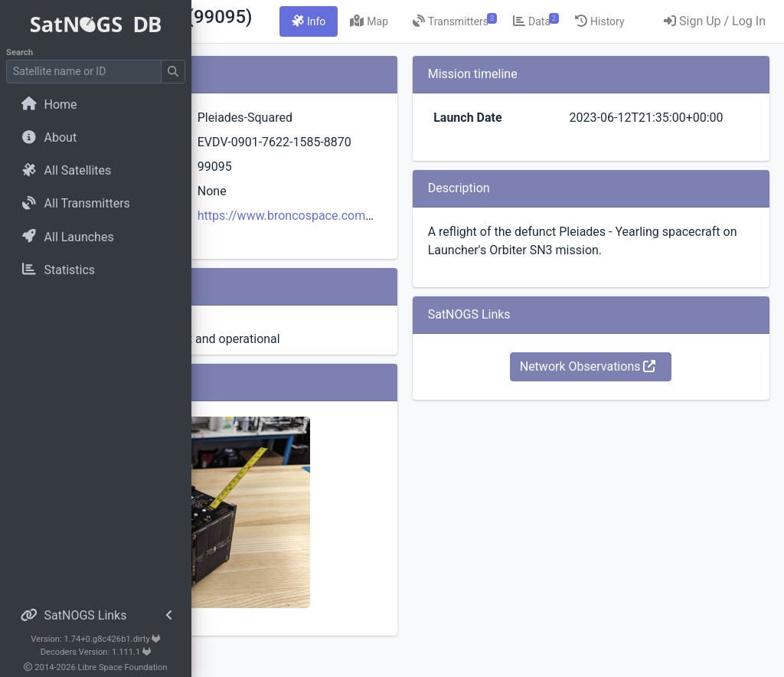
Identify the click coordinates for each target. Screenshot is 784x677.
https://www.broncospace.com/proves (439, 258)
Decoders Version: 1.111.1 (96, 652)
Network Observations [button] (631, 403)
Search (20, 52)
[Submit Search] (173, 72)
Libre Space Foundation (123, 667)
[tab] (465, 21)
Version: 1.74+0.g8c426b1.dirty (95, 639)
